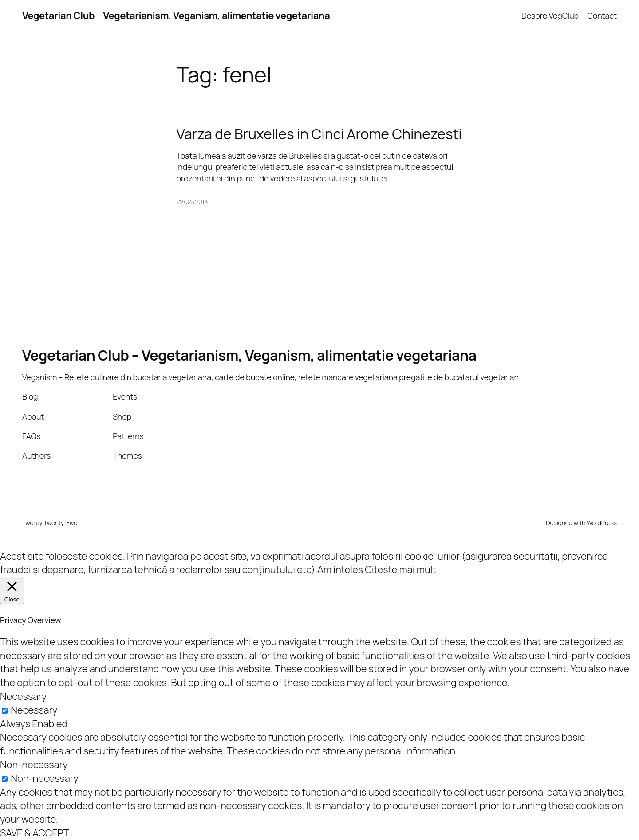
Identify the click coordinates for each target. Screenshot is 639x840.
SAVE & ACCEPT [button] (34, 833)
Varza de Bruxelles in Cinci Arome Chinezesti (319, 134)
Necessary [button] (23, 696)
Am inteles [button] (340, 569)
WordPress (602, 523)
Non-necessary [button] (34, 765)
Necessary (34, 710)
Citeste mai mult (400, 569)
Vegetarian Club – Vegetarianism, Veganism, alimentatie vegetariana (176, 16)
